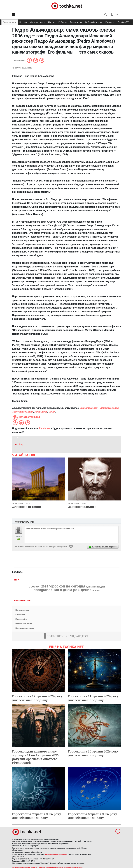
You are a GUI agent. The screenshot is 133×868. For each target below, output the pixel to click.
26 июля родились (82, 507)
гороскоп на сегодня (67, 586)
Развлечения (76, 22)
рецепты (96, 590)
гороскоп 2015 (38, 587)
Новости (23, 22)
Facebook (45, 428)
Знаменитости (10, 22)
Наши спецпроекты (25, 628)
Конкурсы (110, 22)
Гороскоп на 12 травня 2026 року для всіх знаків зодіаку (37, 698)
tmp (21, 444)
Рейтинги (63, 22)
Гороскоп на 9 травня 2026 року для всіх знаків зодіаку (37, 816)
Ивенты (52, 22)
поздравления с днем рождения (62, 590)
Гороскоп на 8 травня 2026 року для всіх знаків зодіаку (93, 816)
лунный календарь (96, 587)
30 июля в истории (27, 507)
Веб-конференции (94, 22)
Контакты (20, 615)
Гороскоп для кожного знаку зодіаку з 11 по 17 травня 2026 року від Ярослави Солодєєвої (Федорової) (35, 757)
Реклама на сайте (24, 624)
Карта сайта (21, 619)
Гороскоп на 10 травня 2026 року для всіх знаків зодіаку (93, 753)
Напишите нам (22, 610)
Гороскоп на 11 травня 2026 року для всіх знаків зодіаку (93, 698)
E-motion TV (123, 22)
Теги (17, 580)
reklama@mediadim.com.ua (56, 855)
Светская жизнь (38, 22)
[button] (112, 15)
